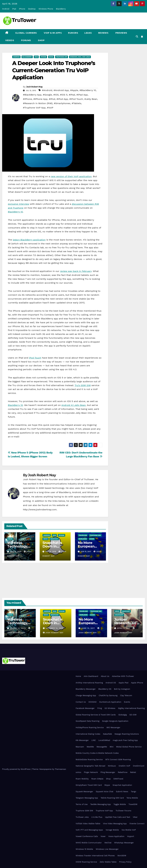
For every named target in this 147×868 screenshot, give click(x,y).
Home (78, 676)
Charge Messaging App (86, 695)
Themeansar (60, 769)
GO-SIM (133, 715)
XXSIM (92, 539)
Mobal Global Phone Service (129, 747)
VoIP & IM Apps (53, 33)
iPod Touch (35, 358)
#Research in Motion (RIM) (38, 103)
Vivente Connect (137, 824)
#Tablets (77, 103)
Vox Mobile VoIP (129, 830)
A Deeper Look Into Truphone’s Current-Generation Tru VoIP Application (54, 70)
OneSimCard (139, 766)
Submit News (122, 792)
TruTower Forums (123, 811)
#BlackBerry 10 (88, 90)
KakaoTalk (107, 734)
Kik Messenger (82, 740)
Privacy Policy (125, 862)
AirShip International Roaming (89, 683)
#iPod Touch (76, 99)
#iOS (56, 95)
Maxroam (80, 747)
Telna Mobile (132, 798)
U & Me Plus (97, 817)
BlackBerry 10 (15, 212)
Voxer (103, 836)
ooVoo (78, 772)
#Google (47, 95)
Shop (41, 40)
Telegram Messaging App (87, 798)
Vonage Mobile (112, 830)
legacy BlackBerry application (29, 240)
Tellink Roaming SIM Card (112, 798)
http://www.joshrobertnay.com (40, 510)
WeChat (108, 843)
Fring (100, 708)
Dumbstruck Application (110, 702)
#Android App (61, 90)
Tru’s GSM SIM (83, 385)
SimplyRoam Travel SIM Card (89, 785)
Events (127, 702)
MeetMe (90, 747)
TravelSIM (83, 535)
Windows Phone (46, 9)
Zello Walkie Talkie (108, 862)
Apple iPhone (137, 683)
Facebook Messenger (85, 708)
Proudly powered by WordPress (17, 769)
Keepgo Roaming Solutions (127, 734)
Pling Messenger (108, 772)
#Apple (74, 90)
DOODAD (93, 702)
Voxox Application (116, 836)
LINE (94, 740)
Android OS (111, 683)
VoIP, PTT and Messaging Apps (89, 830)
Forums (26, 40)
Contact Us (81, 702)
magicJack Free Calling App (125, 740)
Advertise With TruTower (123, 676)
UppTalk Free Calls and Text (118, 817)
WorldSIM (83, 539)
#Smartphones (62, 103)
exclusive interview (19, 204)
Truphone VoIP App (104, 811)
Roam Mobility (82, 779)
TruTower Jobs (82, 817)
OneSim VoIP (124, 766)
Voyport (130, 836)
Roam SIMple (97, 779)
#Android (47, 90)
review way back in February (76, 271)
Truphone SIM (95, 535)
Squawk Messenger (84, 792)
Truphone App (62, 57)
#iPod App (62, 99)
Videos (10, 40)
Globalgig (123, 715)
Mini (112, 747)
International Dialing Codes (88, 734)
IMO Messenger (113, 727)
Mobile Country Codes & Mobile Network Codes (97, 753)
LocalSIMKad (104, 740)
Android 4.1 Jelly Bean (74, 405)
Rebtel (133, 772)
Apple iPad (123, 683)
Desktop (32, 9)
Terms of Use (82, 804)
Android (6, 9)
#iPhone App (40, 99)
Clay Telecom (126, 695)
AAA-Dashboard (91, 676)
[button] (137, 37)
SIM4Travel (118, 779)
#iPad (72, 95)
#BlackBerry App (32, 95)
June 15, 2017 (89, 628)
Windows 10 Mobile (84, 849)
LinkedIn (94, 501)
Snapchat (54, 539)
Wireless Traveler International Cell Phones (95, 856)
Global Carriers (26, 33)
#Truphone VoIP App (34, 108)
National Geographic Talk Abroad (90, 766)
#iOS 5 (64, 95)
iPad (14, 9)
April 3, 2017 (124, 628)
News (51, 57)
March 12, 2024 (18, 628)
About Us (105, 676)
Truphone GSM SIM (84, 811)
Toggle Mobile (120, 804)
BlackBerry (61, 9)
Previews (121, 33)
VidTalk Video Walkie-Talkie (88, 824)
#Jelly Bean (91, 99)
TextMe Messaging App (101, 804)
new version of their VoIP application (71, 176)
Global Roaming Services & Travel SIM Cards (96, 715)
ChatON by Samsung (108, 695)
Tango (134, 792)
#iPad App (82, 95)
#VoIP (50, 108)
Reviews (103, 33)
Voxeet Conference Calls (87, 836)
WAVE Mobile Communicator (89, 843)
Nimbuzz (112, 766)
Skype (107, 785)
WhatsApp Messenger (124, 843)
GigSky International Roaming (131, 708)
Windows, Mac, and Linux (80, 57)
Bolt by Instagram (122, 689)
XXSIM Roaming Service (86, 862)
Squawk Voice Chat (105, 792)
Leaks (88, 33)
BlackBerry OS (105, 689)
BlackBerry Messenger (86, 689)
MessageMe (102, 747)
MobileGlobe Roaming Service (89, 760)
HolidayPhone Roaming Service (90, 727)
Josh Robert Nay (34, 87)
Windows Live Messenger (107, 849)
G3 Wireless (110, 708)
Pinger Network (91, 772)
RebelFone (123, 772)
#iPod (52, 99)
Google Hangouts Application (115, 721)
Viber (135, 817)
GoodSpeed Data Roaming (87, 721)
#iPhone (27, 99)
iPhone (22, 9)
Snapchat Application (122, 785)
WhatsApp (119, 615)
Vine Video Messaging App (115, 824)
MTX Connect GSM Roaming (118, 760)
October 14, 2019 (54, 628)
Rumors (73, 33)
